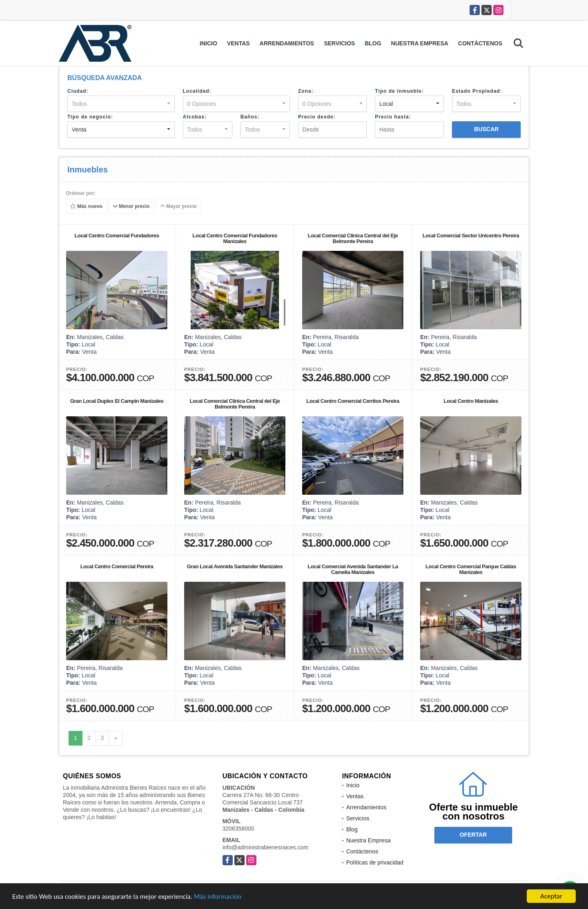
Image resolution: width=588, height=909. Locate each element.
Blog (373, 43)
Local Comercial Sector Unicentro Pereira (471, 236)
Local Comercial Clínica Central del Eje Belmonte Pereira (353, 238)
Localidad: (197, 91)
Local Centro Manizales (471, 401)
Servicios (339, 43)
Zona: (306, 91)
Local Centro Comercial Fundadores (117, 236)
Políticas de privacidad (375, 862)
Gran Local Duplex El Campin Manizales (117, 401)
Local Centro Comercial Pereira (117, 566)
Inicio (208, 43)
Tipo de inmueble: (399, 91)
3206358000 (238, 829)
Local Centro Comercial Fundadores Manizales (235, 238)
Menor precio (131, 207)
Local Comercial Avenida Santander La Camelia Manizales (353, 569)
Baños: (250, 117)
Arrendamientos (287, 43)
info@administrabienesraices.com (265, 847)
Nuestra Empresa (420, 43)
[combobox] (121, 104)
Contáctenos (480, 43)
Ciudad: (78, 91)
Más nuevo (86, 207)
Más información (218, 897)
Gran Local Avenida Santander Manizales (235, 566)
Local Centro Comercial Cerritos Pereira (353, 401)
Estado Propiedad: (477, 91)
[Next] (116, 738)
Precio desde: (317, 117)
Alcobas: (195, 117)
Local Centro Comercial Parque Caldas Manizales (471, 569)
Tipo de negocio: (90, 117)
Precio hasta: (393, 117)
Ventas (238, 43)
